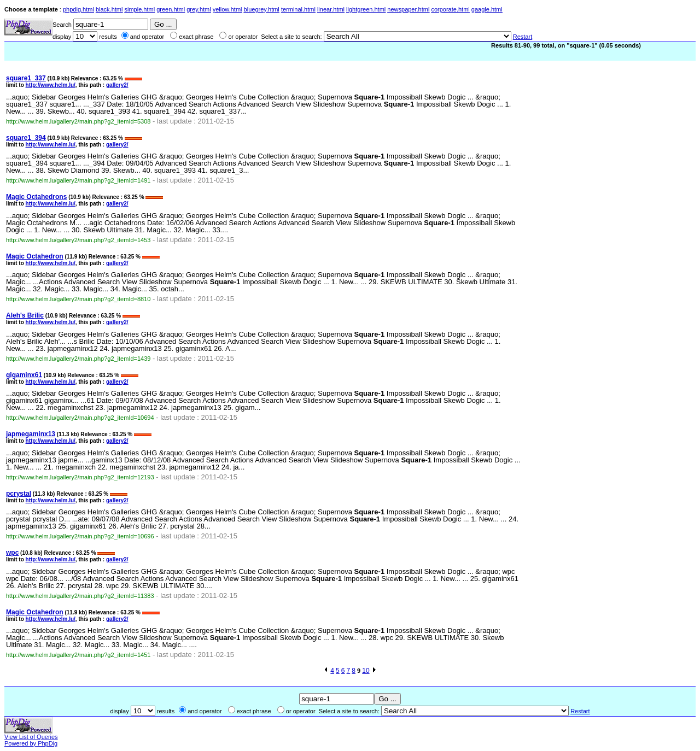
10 (366, 671)
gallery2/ (117, 85)
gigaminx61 (24, 375)
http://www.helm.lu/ (51, 85)
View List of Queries (31, 737)
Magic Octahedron (35, 256)
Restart (523, 37)
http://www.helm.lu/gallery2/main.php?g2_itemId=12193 (80, 477)
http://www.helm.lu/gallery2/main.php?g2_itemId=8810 (78, 299)
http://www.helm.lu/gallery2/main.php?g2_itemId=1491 (78, 180)
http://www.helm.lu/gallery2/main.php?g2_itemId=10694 (80, 418)
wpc (12, 553)
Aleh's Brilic (25, 315)
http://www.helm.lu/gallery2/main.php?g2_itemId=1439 (78, 359)
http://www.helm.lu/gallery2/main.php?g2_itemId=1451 (78, 655)
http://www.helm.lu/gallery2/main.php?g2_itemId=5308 (78, 121)
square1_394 (26, 138)
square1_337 (26, 78)
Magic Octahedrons (36, 197)
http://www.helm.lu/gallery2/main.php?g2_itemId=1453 (78, 240)
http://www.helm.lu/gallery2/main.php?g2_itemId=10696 (80, 536)
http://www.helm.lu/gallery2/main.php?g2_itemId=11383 (80, 596)
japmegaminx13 (31, 434)
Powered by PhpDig (31, 743)
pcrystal (19, 494)
